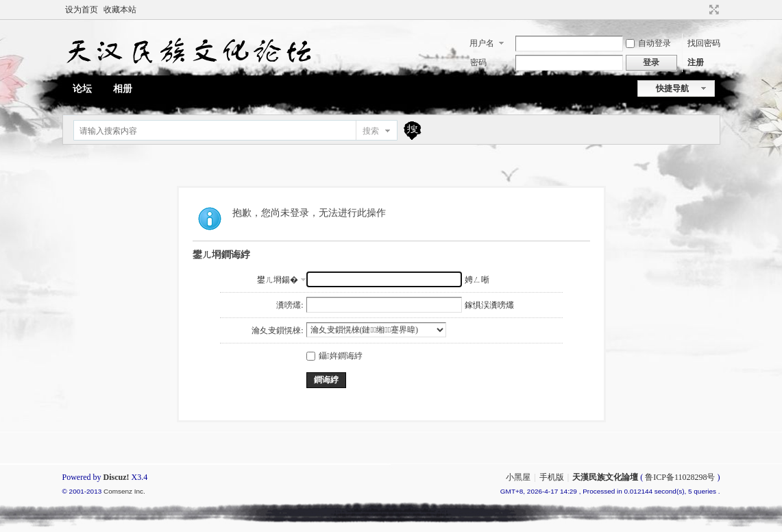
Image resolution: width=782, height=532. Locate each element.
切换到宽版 (712, 10)
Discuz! (117, 477)
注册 (696, 62)
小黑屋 (518, 477)
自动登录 (648, 43)
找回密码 (704, 43)
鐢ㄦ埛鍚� (278, 280)
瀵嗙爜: (290, 305)
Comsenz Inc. (124, 491)
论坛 (82, 89)
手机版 (552, 477)
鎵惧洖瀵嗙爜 (489, 305)
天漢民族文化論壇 (605, 477)
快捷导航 (672, 88)
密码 (478, 62)
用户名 (482, 43)
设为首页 (82, 10)
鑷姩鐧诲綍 (334, 356)
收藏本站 (120, 10)
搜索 (371, 131)
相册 (123, 89)
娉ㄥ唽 (477, 280)
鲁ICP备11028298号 (680, 477)
